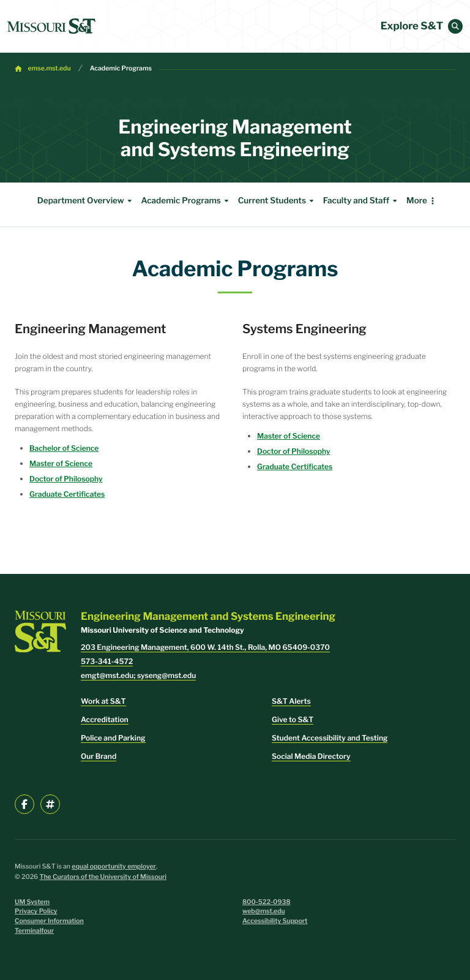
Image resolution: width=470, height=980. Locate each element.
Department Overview (86, 201)
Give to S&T (293, 719)
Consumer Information (49, 921)
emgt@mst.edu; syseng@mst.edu (138, 675)
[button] (455, 26)
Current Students (278, 201)
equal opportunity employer (114, 866)
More (417, 201)
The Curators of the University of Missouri (103, 877)
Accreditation (105, 719)
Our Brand (99, 756)
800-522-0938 (267, 902)
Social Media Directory (311, 756)
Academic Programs (121, 68)
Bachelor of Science (64, 448)
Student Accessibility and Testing (330, 738)
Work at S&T (103, 701)
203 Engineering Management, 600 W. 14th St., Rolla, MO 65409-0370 (205, 647)
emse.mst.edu (50, 68)
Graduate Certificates (67, 494)
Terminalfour (34, 931)
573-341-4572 (107, 661)
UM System (32, 902)
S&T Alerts (291, 701)
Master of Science (61, 463)
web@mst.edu (264, 911)
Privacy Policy (36, 911)
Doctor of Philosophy (66, 479)
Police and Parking (113, 738)
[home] (51, 26)
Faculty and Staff (362, 201)
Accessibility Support (275, 921)
